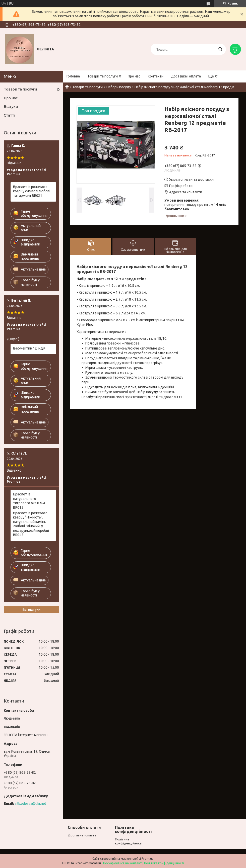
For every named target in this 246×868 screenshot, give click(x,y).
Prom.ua (148, 859)
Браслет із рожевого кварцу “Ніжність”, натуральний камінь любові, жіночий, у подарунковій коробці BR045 (31, 524)
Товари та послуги (103, 76)
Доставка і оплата (186, 76)
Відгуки (11, 106)
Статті (9, 115)
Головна (73, 76)
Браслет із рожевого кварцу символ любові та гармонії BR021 (32, 191)
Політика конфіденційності (164, 863)
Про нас (134, 76)
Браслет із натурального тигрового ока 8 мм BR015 (29, 501)
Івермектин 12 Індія (29, 348)
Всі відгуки (32, 610)
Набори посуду (119, 87)
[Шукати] (220, 49)
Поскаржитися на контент (122, 863)
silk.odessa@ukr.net (30, 804)
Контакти (156, 76)
